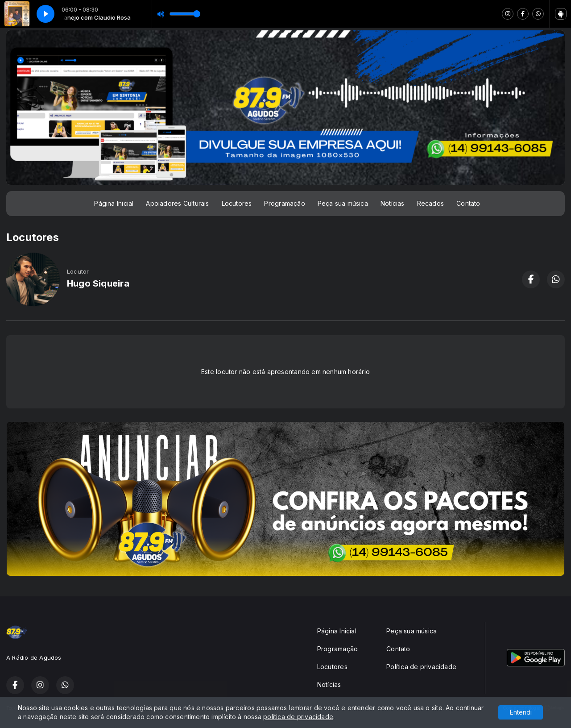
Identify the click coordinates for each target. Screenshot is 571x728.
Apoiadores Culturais (177, 203)
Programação (284, 203)
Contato (468, 203)
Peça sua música (343, 203)
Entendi (521, 712)
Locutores (237, 203)
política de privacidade (298, 717)
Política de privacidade (421, 667)
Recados (430, 203)
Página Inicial (114, 203)
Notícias (393, 203)
